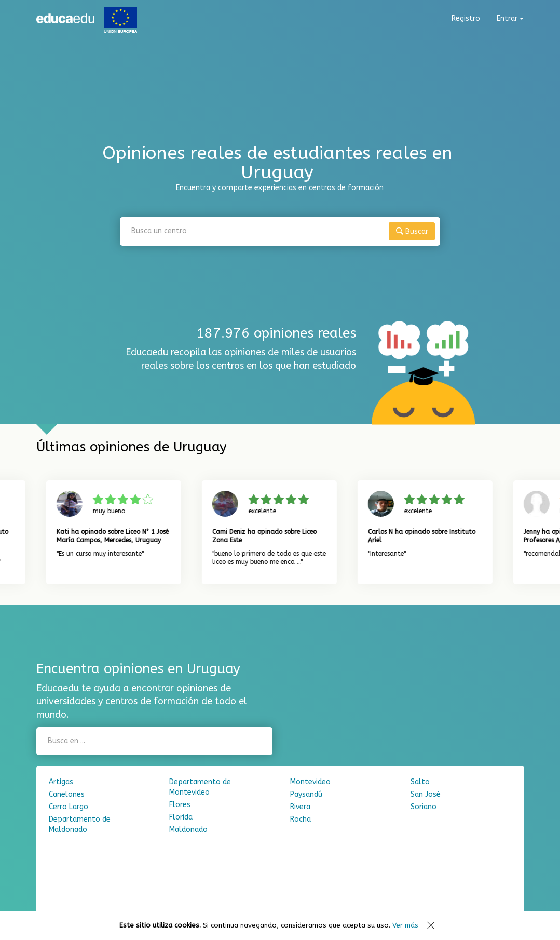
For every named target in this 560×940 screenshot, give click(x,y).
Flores (180, 805)
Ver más (405, 925)
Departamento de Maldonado (80, 824)
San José (426, 794)
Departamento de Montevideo (200, 787)
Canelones (67, 794)
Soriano (424, 807)
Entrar (510, 18)
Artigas (61, 782)
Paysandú (306, 794)
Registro (466, 18)
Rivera (300, 807)
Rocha (301, 819)
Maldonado (188, 830)
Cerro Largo (69, 807)
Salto (420, 782)
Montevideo (310, 782)
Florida (181, 817)
